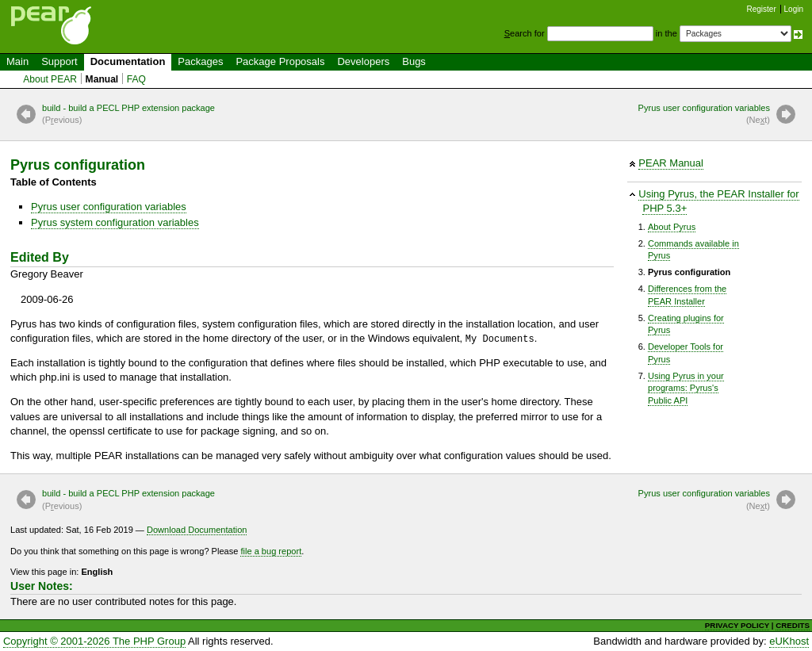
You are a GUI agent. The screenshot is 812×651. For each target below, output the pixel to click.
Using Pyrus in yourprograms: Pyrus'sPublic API (686, 388)
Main (17, 61)
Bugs (414, 61)
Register (762, 9)
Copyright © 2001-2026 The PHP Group (94, 641)
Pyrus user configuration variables (704, 115)
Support (59, 61)
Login (794, 9)
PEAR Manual (671, 163)
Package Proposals (280, 61)
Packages (200, 61)
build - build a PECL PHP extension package (128, 115)
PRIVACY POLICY (737, 625)
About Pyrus (672, 227)
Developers (363, 61)
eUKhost (789, 641)
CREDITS (793, 625)
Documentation (128, 61)
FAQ (136, 79)
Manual (102, 79)
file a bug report (271, 551)
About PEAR (50, 79)
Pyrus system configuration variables (115, 222)
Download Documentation (197, 530)
